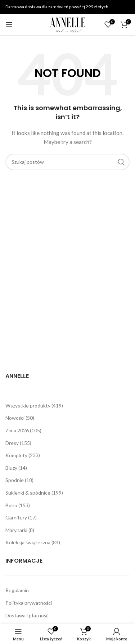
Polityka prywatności (29, 603)
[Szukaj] (67, 162)
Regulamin (17, 590)
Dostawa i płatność (27, 615)
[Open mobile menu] (9, 24)
